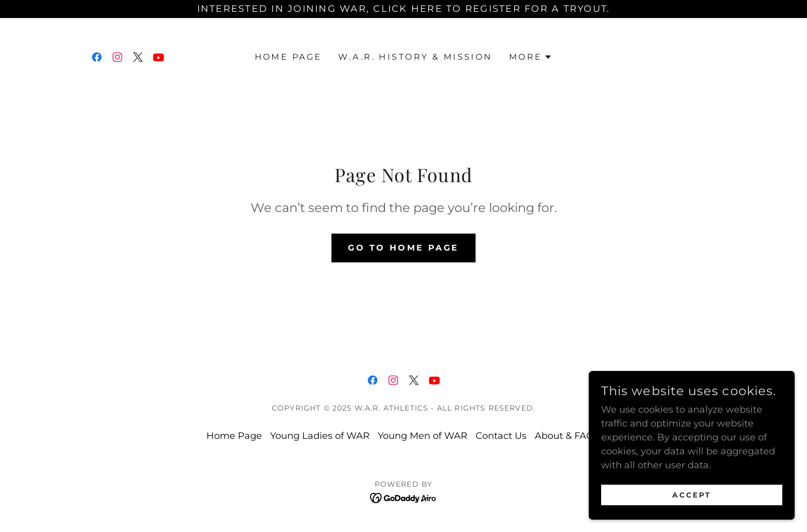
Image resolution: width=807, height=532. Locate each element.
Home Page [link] (288, 57)
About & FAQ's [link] (568, 436)
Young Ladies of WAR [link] (320, 436)
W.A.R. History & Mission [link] (415, 57)
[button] (531, 57)
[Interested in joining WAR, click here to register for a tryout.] (403, 9)
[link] (97, 57)
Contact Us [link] (501, 436)
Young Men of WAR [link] (423, 436)
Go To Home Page (403, 248)
